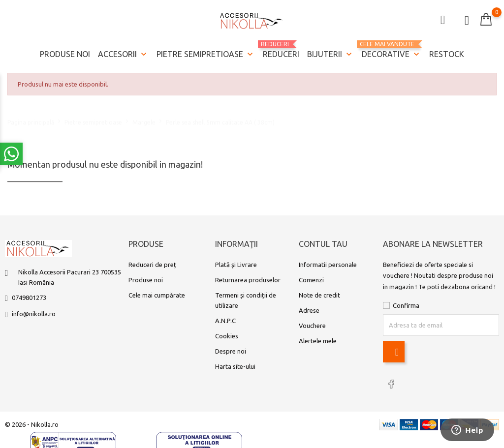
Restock (447, 54)
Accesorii (123, 55)
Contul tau (323, 244)
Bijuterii (331, 55)
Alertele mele (318, 341)
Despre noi (231, 351)
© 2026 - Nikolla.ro (32, 424)
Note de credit (319, 295)
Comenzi (311, 280)
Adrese (309, 310)
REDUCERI (281, 50)
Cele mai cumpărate (157, 295)
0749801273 (29, 298)
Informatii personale (328, 265)
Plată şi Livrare (236, 265)
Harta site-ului (235, 366)
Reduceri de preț (152, 265)
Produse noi (65, 54)
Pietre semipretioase (206, 55)
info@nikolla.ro (34, 314)
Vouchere (312, 326)
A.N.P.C (225, 321)
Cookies (227, 336)
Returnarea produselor (248, 280)
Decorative (392, 50)
